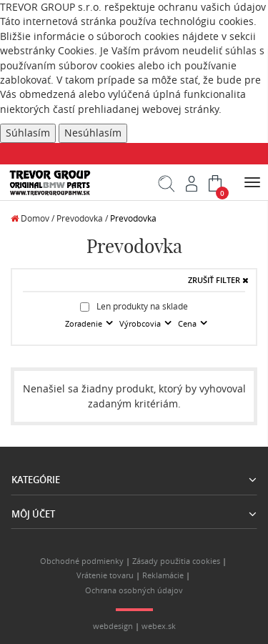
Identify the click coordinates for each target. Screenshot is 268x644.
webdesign (113, 626)
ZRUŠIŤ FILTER (218, 280)
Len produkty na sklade (134, 306)
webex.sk (159, 626)
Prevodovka (133, 218)
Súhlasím (28, 133)
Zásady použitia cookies (176, 561)
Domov (30, 218)
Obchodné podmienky (82, 561)
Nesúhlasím (93, 133)
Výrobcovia (141, 324)
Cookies (76, 51)
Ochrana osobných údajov (134, 590)
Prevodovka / (82, 218)
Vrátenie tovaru (105, 575)
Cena (188, 324)
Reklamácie (163, 575)
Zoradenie (85, 324)
